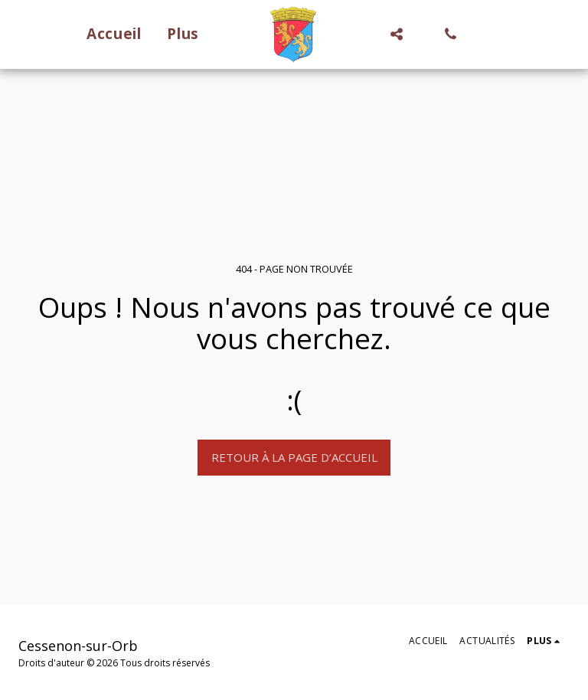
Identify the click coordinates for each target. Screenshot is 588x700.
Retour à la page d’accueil (294, 457)
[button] (397, 34)
